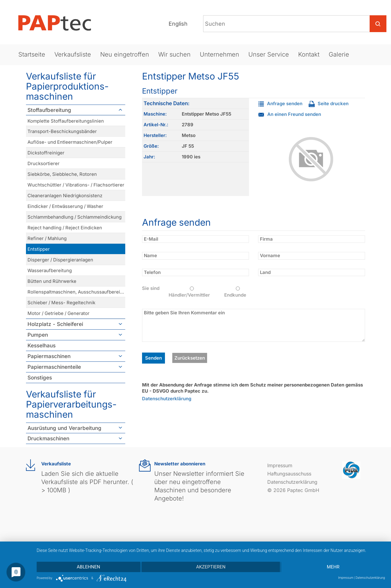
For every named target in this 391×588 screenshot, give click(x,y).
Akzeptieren (211, 567)
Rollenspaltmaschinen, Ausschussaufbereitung (76, 292)
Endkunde (238, 292)
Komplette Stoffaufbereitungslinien (66, 121)
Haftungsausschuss (289, 474)
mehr (333, 567)
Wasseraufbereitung (50, 270)
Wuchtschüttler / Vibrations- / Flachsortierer (76, 185)
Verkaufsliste (73, 54)
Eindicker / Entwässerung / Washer (65, 206)
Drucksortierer (44, 163)
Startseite (32, 54)
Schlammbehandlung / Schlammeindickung (75, 217)
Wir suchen (174, 54)
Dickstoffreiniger (46, 153)
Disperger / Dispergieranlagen (60, 260)
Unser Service (269, 54)
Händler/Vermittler (192, 292)
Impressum (280, 465)
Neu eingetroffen (125, 54)
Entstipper (39, 249)
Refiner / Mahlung (47, 238)
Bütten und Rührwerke (52, 281)
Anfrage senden (280, 104)
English (178, 24)
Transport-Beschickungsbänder (62, 131)
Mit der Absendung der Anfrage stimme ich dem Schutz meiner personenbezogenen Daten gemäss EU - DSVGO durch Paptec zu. (252, 388)
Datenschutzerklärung (167, 399)
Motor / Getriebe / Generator (58, 313)
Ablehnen (88, 567)
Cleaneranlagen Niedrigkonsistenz (65, 196)
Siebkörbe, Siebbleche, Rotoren (62, 174)
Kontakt (309, 54)
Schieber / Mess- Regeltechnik (61, 303)
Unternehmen (219, 54)
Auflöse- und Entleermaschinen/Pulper (70, 142)
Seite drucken (329, 104)
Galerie (339, 54)
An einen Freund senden (290, 114)
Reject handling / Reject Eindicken (65, 228)
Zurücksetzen (190, 358)
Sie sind (151, 288)
